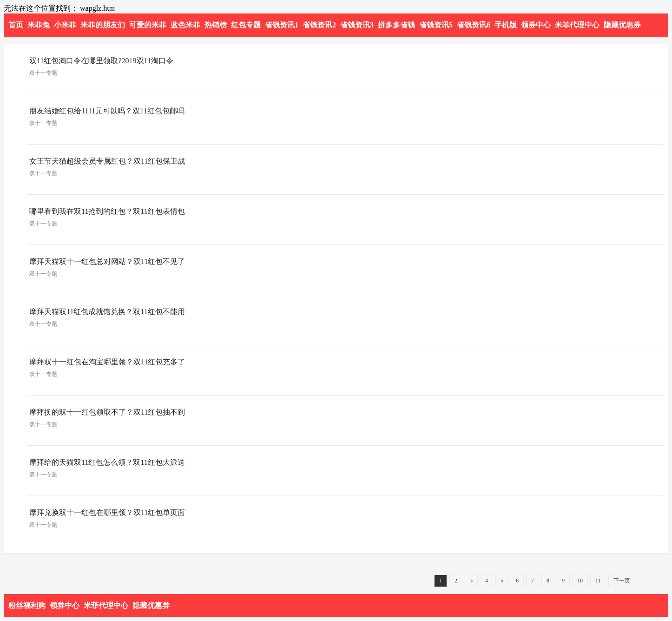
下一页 (622, 581)
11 (598, 581)
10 (580, 581)
